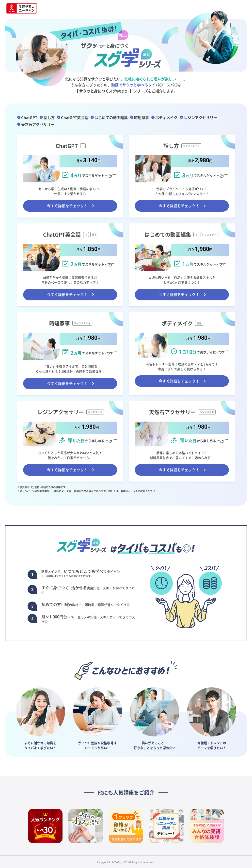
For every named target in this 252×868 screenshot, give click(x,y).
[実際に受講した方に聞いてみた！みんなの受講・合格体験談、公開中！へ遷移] (207, 826)
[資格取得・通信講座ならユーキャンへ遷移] (22, 9)
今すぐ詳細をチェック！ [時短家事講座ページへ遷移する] (67, 383)
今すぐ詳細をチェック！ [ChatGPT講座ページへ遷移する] (67, 206)
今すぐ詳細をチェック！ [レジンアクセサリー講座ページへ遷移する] (67, 470)
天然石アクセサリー (38, 124)
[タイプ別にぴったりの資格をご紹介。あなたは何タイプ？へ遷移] (126, 826)
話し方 (49, 117)
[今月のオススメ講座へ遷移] (86, 826)
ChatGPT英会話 (75, 117)
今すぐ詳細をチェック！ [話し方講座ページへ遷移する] (179, 206)
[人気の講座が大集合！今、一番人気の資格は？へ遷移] (45, 826)
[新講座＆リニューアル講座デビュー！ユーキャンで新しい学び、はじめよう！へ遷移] (166, 826)
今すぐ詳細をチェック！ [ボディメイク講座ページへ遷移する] (179, 381)
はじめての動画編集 (111, 117)
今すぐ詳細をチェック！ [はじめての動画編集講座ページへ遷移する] (179, 294)
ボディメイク (166, 117)
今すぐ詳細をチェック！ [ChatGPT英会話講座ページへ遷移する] (67, 294)
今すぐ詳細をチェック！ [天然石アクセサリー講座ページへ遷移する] (179, 470)
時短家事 (142, 117)
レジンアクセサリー (200, 117)
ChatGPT (29, 117)
